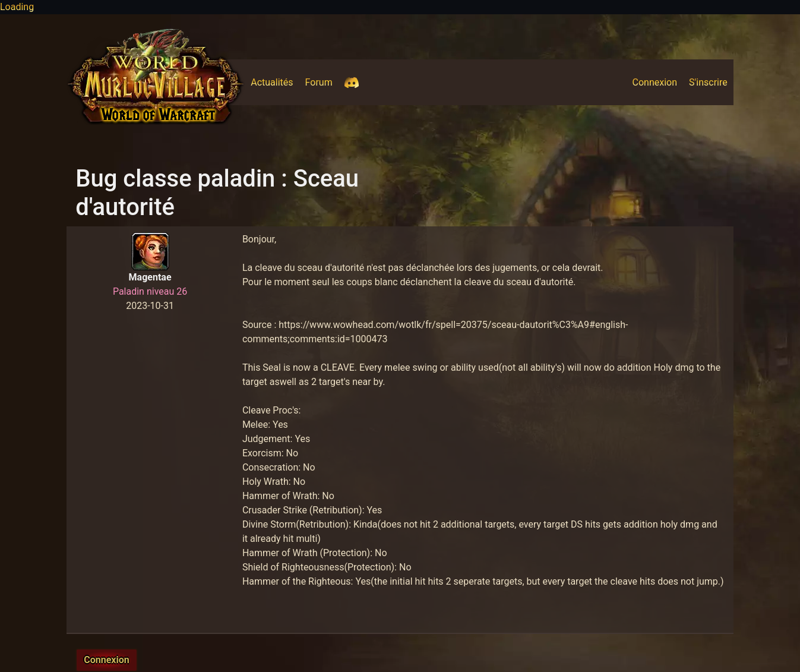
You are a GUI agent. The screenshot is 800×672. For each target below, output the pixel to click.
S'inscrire (711, 81)
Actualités (275, 81)
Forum (322, 81)
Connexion (658, 81)
